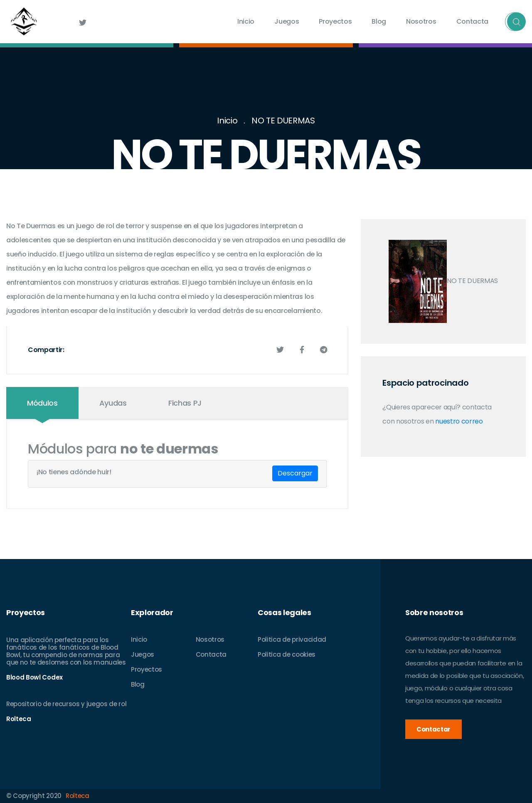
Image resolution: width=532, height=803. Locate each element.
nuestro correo (459, 421)
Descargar (295, 473)
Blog (379, 21)
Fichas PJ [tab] (185, 403)
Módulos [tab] (42, 403)
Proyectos (335, 21)
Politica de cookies (287, 654)
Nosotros (421, 21)
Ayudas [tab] (113, 403)
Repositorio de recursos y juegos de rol (66, 704)
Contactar (433, 729)
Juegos (287, 21)
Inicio (246, 21)
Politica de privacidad (292, 639)
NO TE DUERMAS (283, 121)
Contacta (472, 21)
